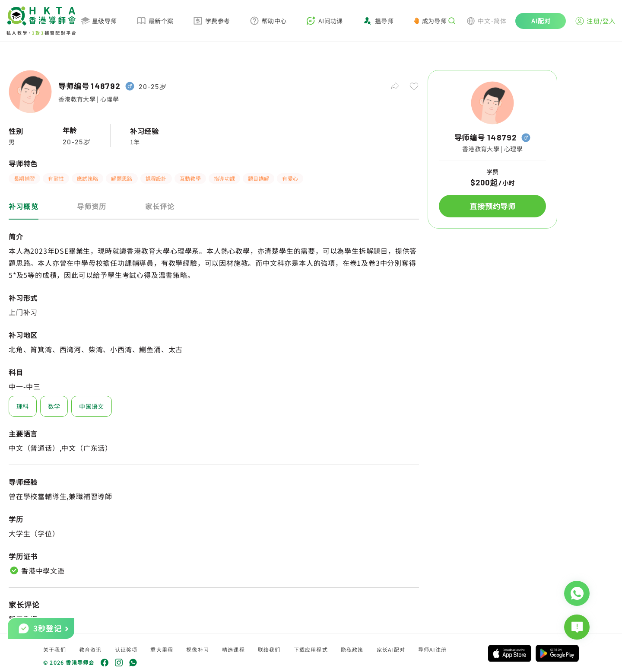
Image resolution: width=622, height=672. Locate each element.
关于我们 (55, 649)
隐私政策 (352, 649)
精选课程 (233, 649)
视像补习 (198, 649)
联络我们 (269, 649)
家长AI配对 (391, 649)
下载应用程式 (311, 649)
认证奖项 (126, 649)
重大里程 (162, 649)
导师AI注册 (432, 649)
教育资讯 (90, 649)
